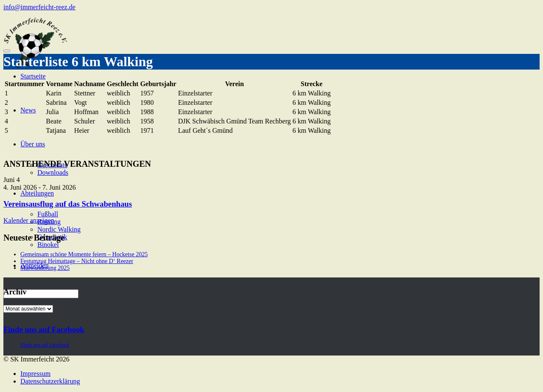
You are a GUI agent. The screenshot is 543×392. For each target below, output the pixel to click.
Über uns (33, 144)
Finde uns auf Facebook (44, 329)
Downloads (53, 172)
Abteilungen (37, 193)
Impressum (35, 374)
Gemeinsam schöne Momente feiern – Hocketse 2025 (84, 254)
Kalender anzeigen (29, 220)
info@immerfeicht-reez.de (39, 7)
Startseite (33, 76)
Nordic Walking (59, 229)
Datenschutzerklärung (50, 381)
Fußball (48, 214)
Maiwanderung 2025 (45, 268)
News (28, 110)
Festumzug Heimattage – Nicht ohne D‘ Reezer (77, 261)
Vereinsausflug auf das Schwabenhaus (68, 204)
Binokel (48, 245)
